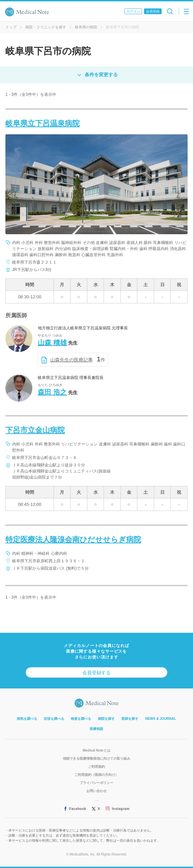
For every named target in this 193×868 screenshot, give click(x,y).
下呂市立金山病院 (35, 430)
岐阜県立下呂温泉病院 (43, 123)
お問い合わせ (96, 791)
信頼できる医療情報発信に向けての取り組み (96, 758)
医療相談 (96, 729)
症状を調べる (54, 719)
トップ (11, 27)
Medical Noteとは (96, 750)
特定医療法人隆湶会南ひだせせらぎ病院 (73, 539)
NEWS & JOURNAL (160, 719)
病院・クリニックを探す (46, 27)
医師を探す (130, 719)
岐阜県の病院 (86, 27)
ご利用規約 (96, 767)
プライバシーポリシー (96, 783)
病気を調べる (27, 719)
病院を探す (106, 719)
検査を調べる (81, 719)
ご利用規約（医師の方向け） (96, 775)
